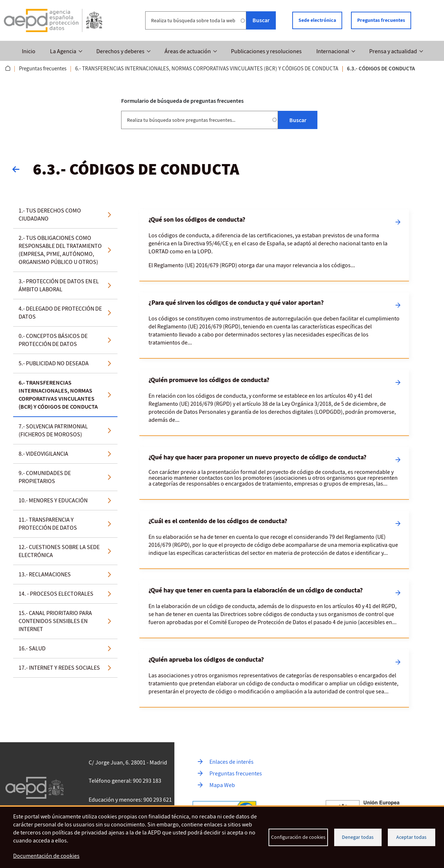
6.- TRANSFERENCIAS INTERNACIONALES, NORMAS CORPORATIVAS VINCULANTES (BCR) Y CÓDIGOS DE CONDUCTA (207, 69)
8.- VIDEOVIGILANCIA (43, 454)
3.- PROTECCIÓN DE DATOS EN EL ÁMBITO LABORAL (59, 285)
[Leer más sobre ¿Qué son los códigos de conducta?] (274, 245)
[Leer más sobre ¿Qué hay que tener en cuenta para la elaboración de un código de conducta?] (274, 608)
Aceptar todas (411, 837)
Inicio (29, 51)
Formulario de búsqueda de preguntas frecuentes (182, 100)
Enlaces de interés (231, 762)
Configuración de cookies (298, 837)
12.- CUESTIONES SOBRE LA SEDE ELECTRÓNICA (59, 551)
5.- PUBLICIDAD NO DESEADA (54, 363)
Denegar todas (358, 837)
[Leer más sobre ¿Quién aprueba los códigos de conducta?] (274, 678)
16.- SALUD (32, 648)
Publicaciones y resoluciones (266, 51)
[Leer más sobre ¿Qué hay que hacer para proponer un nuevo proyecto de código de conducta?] (274, 473)
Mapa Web (222, 785)
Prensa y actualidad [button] (393, 51)
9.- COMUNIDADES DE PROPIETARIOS (45, 477)
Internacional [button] (333, 51)
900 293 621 (158, 799)
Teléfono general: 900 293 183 (125, 781)
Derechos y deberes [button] (120, 51)
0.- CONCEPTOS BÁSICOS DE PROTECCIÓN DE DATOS (53, 340)
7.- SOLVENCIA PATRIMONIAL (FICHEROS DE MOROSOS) (53, 430)
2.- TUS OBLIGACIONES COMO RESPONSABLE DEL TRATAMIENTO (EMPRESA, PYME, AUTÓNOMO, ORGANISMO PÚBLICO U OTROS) (60, 250)
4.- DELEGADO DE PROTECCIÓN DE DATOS (60, 312)
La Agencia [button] (63, 51)
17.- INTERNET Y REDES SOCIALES (59, 667)
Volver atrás (20, 169)
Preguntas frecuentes (381, 20)
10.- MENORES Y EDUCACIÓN (53, 500)
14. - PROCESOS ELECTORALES (56, 593)
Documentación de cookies (46, 856)
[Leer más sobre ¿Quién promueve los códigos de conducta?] (274, 402)
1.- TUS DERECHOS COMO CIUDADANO (50, 214)
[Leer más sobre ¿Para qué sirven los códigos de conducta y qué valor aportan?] (274, 325)
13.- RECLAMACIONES (45, 574)
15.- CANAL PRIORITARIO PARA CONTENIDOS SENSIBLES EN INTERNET (55, 621)
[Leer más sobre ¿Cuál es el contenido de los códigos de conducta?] (274, 539)
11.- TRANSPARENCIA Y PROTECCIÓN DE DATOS (48, 523)
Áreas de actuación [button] (188, 51)
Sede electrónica (317, 20)
